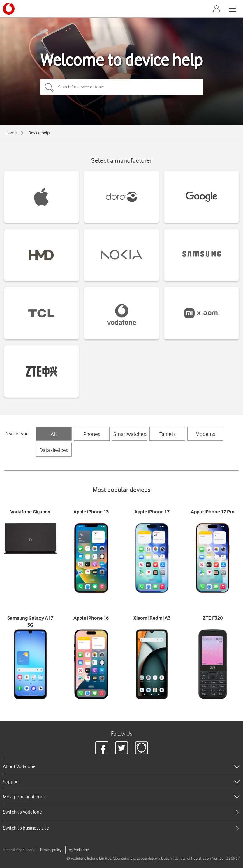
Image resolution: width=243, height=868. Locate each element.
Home (11, 133)
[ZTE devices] (42, 371)
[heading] (122, 766)
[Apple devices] (42, 197)
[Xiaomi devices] (201, 313)
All (54, 434)
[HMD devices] (42, 255)
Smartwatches (130, 434)
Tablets (168, 434)
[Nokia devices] (122, 255)
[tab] (122, 812)
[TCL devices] (42, 313)
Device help (39, 133)
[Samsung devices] (201, 255)
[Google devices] (201, 197)
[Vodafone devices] (122, 313)
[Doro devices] (122, 197)
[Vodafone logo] (9, 9)
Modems (205, 434)
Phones (92, 434)
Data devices (54, 450)
